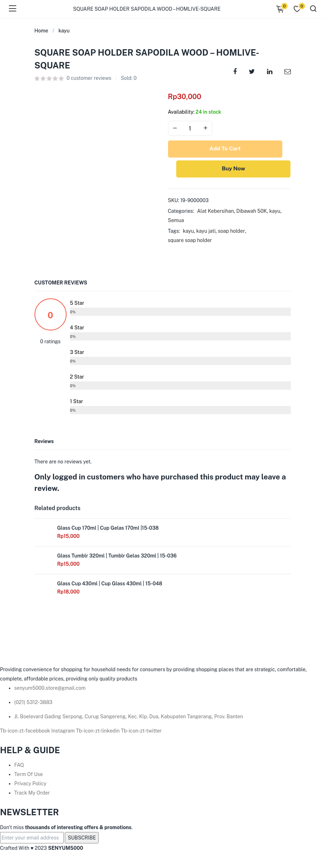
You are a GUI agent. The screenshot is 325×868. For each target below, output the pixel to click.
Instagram (64, 732)
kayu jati (206, 232)
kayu (64, 31)
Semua (176, 221)
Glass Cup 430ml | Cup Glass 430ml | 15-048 (110, 585)
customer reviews (89, 78)
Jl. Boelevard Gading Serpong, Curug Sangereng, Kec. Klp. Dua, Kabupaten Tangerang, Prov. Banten (129, 718)
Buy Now (229, 170)
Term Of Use (28, 776)
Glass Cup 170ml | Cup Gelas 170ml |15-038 (108, 529)
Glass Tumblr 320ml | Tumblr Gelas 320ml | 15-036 (117, 557)
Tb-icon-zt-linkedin (98, 732)
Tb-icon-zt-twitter (141, 732)
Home (41, 31)
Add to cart (229, 149)
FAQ (19, 766)
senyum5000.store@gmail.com (50, 689)
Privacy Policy (30, 785)
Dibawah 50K (252, 212)
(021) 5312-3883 (33, 703)
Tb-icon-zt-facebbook (26, 732)
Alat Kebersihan (215, 212)
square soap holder (190, 241)
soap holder (231, 232)
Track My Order (32, 794)
